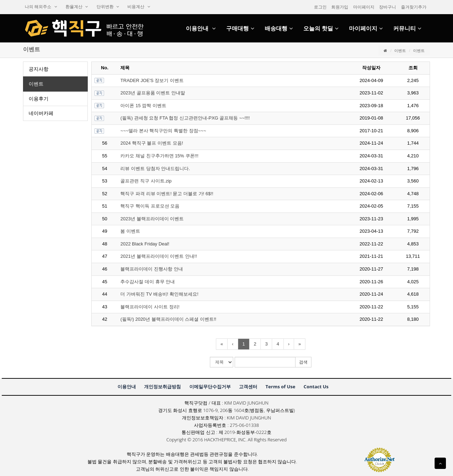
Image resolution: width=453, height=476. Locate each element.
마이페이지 (364, 7)
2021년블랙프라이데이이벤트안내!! (159, 256)
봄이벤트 (130, 231)
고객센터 (248, 387)
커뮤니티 (407, 28)
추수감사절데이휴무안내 (148, 282)
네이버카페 (41, 113)
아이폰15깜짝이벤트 (143, 106)
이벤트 (400, 51)
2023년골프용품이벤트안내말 (153, 93)
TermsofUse (280, 387)
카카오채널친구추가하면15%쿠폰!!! (159, 156)
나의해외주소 (41, 7)
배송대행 (279, 28)
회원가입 (340, 7)
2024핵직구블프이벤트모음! (152, 143)
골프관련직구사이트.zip (146, 181)
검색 (303, 362)
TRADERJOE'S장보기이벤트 (152, 80)
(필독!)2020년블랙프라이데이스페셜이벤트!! (168, 319)
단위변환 (108, 7)
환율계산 (77, 7)
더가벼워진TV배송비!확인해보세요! (159, 294)
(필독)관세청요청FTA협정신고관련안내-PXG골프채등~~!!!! (185, 118)
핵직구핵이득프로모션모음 (150, 206)
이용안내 (200, 28)
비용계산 (139, 7)
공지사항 (39, 69)
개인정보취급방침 (162, 387)
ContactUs (316, 387)
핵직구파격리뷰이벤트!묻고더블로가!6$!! (167, 194)
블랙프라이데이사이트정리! (150, 307)
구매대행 (240, 28)
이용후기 (39, 99)
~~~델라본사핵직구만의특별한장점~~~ (163, 131)
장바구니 (388, 7)
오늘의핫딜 (321, 28)
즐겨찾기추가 (414, 7)
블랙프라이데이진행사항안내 (151, 269)
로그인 (320, 7)
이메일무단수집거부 (210, 387)
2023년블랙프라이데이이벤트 (152, 219)
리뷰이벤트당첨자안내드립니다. (155, 169)
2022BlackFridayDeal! (145, 244)
